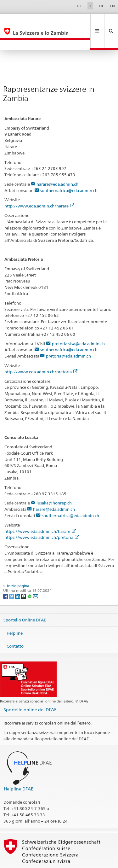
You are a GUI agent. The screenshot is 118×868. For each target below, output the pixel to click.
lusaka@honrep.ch (54, 482)
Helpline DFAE (19, 768)
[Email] (36, 575)
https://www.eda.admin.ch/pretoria (42, 516)
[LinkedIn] (18, 575)
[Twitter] (12, 575)
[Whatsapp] (30, 575)
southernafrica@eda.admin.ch (69, 169)
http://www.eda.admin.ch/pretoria (41, 351)
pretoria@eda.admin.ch (68, 335)
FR (101, 6)
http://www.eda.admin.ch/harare (39, 185)
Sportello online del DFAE (30, 688)
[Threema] (24, 575)
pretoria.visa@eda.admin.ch (78, 323)
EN (112, 6)
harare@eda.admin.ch (57, 163)
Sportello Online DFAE (25, 599)
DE (79, 6)
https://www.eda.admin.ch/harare (40, 510)
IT (90, 6)
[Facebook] (6, 575)
